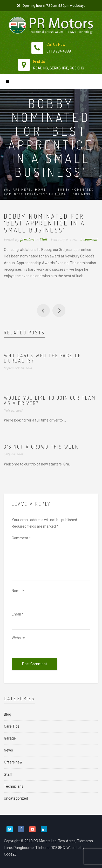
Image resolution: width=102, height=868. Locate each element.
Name (18, 591)
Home (41, 190)
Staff (43, 239)
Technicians (14, 786)
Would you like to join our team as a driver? (50, 400)
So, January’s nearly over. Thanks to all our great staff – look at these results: (43, 310)
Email (18, 614)
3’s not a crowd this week (41, 447)
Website (18, 638)
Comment (21, 538)
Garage (10, 738)
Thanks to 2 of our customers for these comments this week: (59, 310)
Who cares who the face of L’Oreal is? (43, 358)
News (8, 750)
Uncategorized (16, 798)
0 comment (89, 239)
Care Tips (12, 726)
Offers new (13, 762)
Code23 (10, 854)
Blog (8, 714)
